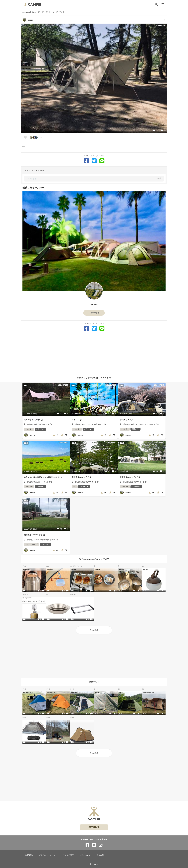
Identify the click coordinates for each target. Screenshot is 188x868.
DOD (120, 692)
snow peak (26, 570)
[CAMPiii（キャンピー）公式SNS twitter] (94, 845)
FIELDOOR (26, 721)
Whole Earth (74, 692)
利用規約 (29, 855)
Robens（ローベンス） (148, 692)
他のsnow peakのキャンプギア (94, 559)
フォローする (94, 313)
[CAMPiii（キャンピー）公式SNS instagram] (101, 845)
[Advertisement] (94, 354)
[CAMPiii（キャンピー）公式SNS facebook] (87, 845)
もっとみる (94, 630)
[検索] (156, 4)
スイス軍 (97, 692)
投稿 (159, 178)
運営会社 (100, 855)
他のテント (94, 682)
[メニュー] (163, 4)
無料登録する (94, 827)
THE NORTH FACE (28, 692)
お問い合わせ (85, 855)
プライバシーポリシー (48, 855)
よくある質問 (68, 855)
